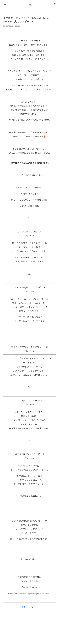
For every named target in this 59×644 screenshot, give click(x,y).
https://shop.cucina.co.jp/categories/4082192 (30, 594)
